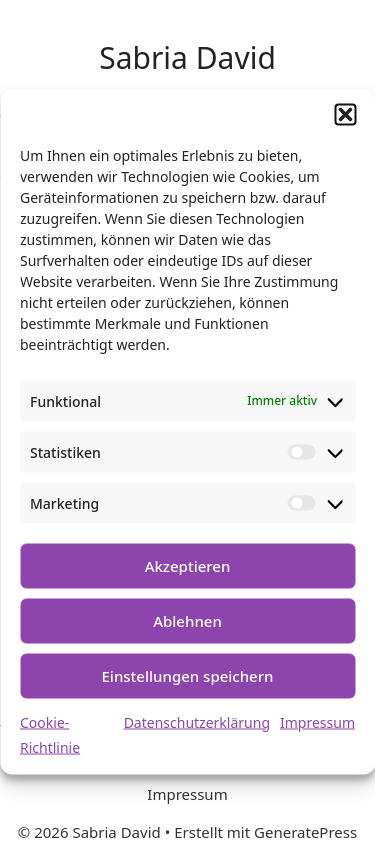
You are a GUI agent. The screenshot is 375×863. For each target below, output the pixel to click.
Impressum (317, 721)
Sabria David (187, 57)
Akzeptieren (188, 566)
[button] (345, 114)
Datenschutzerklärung (197, 721)
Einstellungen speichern (188, 676)
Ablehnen (187, 621)
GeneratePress (305, 832)
